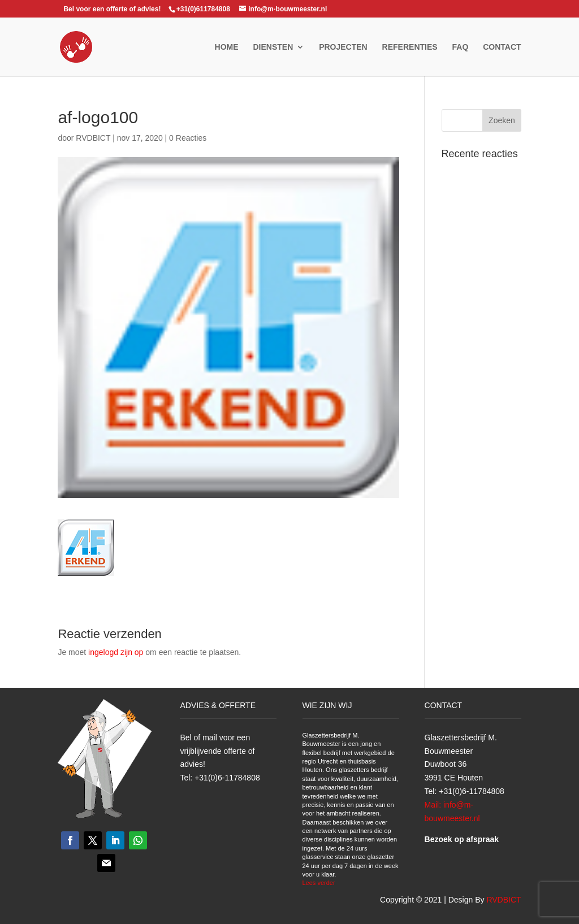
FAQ (461, 47)
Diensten (273, 47)
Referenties (410, 47)
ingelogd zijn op (116, 652)
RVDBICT (93, 138)
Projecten (343, 47)
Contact (502, 47)
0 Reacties (188, 138)
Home (227, 47)
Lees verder (319, 883)
